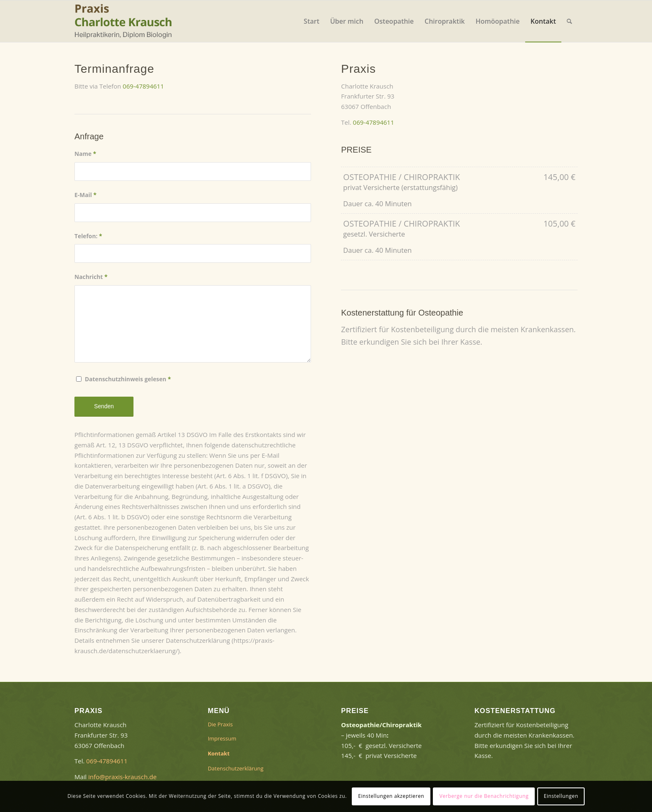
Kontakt (219, 753)
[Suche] (569, 21)
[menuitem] (311, 21)
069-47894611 (143, 86)
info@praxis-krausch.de (122, 777)
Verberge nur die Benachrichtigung (484, 796)
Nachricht (91, 277)
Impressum (222, 738)
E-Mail (85, 195)
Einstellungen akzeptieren (391, 796)
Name (85, 154)
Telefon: (88, 236)
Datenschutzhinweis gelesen (128, 379)
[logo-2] (126, 21)
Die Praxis (220, 724)
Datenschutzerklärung (236, 768)
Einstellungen (561, 796)
